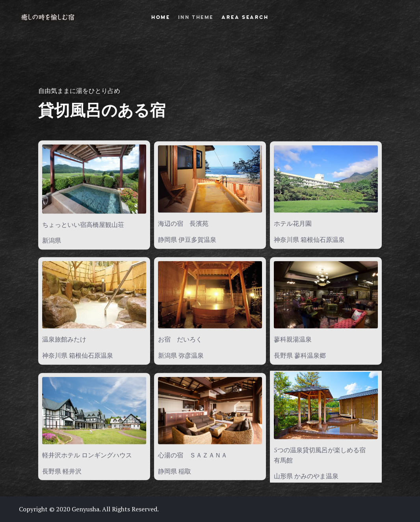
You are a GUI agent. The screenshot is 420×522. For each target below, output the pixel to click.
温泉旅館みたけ (64, 339)
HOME (161, 17)
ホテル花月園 (293, 223)
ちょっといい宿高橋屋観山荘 (83, 224)
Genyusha (85, 509)
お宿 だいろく (180, 339)
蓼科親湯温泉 (293, 339)
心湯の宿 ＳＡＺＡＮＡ (193, 455)
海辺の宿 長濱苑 (183, 223)
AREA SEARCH (245, 17)
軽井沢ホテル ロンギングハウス (87, 455)
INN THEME (196, 17)
